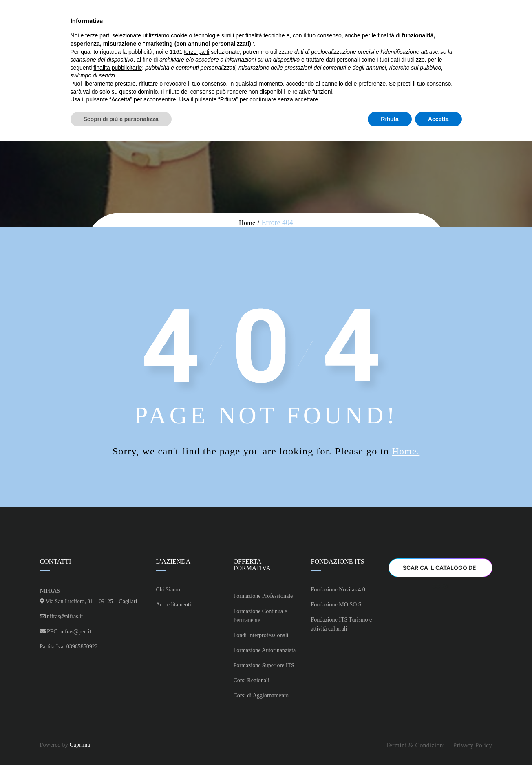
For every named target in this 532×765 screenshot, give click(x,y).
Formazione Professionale (263, 596)
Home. (406, 451)
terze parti (196, 675)
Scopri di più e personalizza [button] (121, 743)
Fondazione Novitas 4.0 (338, 590)
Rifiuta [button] (390, 743)
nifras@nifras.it (65, 616)
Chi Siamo (180, 27)
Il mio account (485, 27)
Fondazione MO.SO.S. (337, 605)
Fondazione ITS (368, 27)
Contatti (429, 27)
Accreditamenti (174, 605)
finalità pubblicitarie (118, 691)
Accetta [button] (438, 743)
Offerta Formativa (290, 27)
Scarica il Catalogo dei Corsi (440, 571)
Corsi (228, 27)
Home (138, 27)
